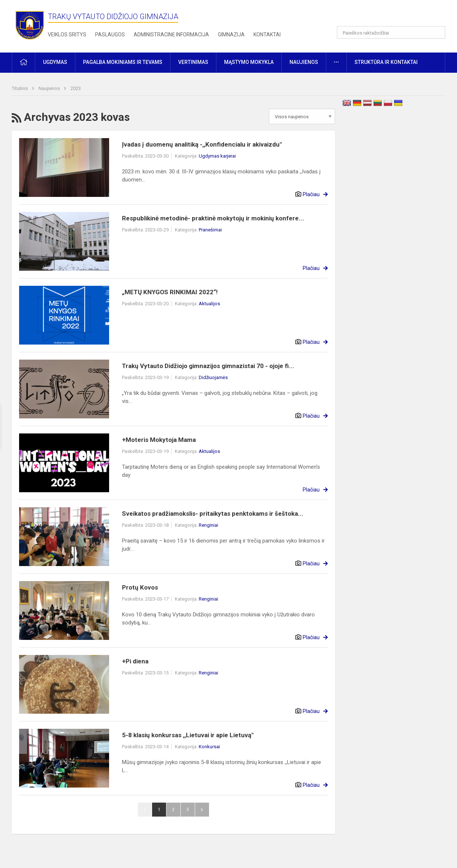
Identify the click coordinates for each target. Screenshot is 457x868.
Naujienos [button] (304, 62)
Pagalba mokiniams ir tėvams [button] (123, 62)
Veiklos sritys (67, 35)
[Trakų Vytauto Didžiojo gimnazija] (30, 25)
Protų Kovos (140, 587)
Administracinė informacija (171, 35)
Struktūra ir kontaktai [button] (386, 62)
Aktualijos (209, 304)
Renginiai (208, 525)
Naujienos (50, 88)
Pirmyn (202, 810)
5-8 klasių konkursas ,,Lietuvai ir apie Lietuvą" (188, 735)
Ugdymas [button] (55, 62)
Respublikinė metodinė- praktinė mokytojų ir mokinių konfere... (213, 218)
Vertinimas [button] (193, 62)
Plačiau (311, 194)
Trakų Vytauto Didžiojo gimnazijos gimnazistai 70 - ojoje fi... (208, 366)
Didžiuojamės (213, 377)
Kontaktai (267, 35)
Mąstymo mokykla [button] (249, 62)
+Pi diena (135, 661)
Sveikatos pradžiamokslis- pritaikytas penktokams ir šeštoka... (213, 514)
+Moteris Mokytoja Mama (159, 440)
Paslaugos (110, 35)
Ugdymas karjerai (217, 156)
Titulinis (20, 88)
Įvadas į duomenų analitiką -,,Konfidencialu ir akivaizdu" (202, 144)
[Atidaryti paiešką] (437, 32)
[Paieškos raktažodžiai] (391, 32)
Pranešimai (210, 230)
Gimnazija (231, 35)
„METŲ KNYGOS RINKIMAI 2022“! (170, 292)
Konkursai (209, 747)
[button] (395, 15)
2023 (76, 88)
